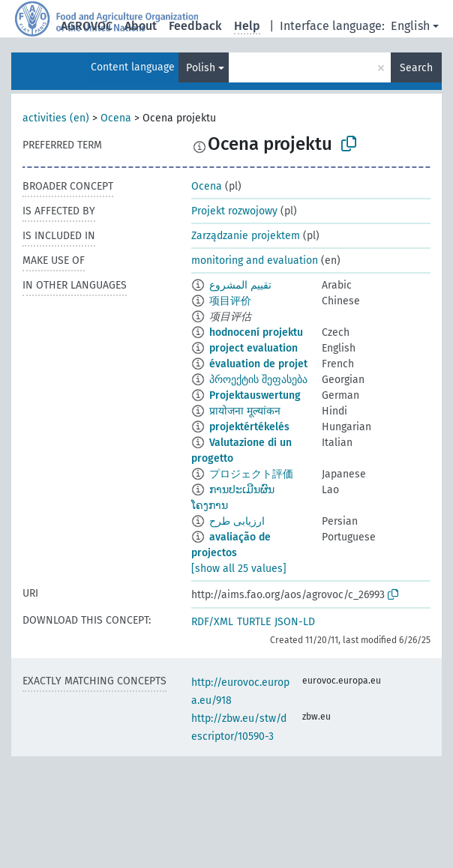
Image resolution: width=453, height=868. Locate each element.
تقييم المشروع (240, 285)
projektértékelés (249, 427)
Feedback (195, 26)
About (141, 26)
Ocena (116, 118)
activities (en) (56, 118)
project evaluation (253, 348)
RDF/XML (212, 622)
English (410, 26)
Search (416, 68)
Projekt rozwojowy (234, 211)
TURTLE (254, 622)
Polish (201, 68)
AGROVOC (87, 26)
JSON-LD (295, 622)
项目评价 (230, 301)
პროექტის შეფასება (258, 380)
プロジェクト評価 (251, 474)
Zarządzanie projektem (246, 236)
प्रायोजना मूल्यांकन (245, 411)
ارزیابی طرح (237, 521)
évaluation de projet (258, 364)
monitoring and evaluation (255, 260)
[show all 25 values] (239, 569)
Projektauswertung (255, 395)
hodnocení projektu (256, 332)
